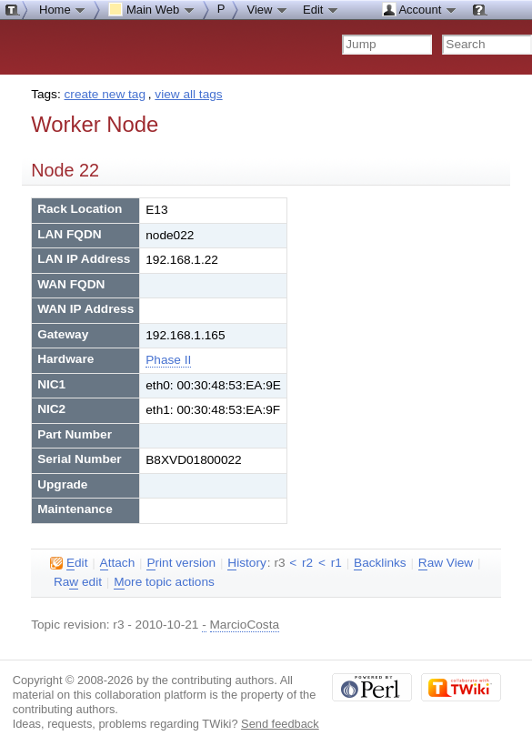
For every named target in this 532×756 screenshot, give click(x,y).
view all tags (188, 94)
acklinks (380, 563)
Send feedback (280, 724)
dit (69, 563)
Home (63, 9)
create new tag (105, 94)
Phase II (168, 360)
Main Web (152, 9)
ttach (118, 563)
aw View (446, 563)
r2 (307, 563)
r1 (336, 563)
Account (420, 9)
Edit (321, 9)
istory (246, 563)
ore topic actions (164, 582)
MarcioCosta (245, 625)
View (267, 9)
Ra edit (78, 582)
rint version (181, 563)
